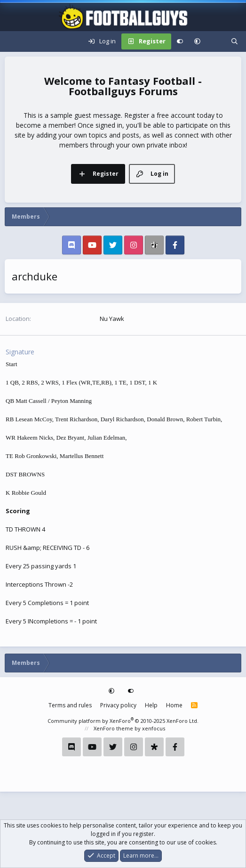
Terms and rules (70, 705)
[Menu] (12, 41)
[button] (197, 41)
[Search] (234, 41)
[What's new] (216, 41)
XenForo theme (113, 728)
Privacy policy (118, 705)
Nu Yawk (112, 319)
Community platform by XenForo (123, 721)
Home (174, 705)
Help (151, 705)
